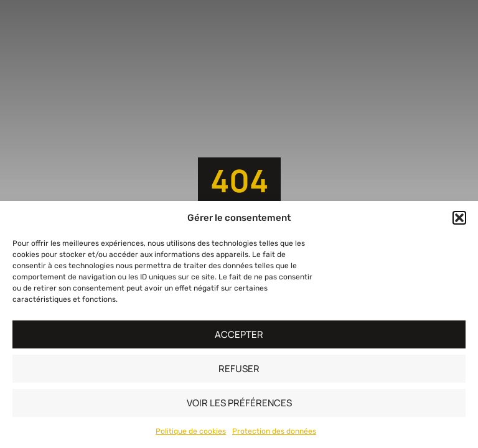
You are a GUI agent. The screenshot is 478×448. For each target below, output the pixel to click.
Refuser (239, 369)
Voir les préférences (239, 403)
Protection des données (274, 431)
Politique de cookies (191, 431)
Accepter (239, 334)
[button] (459, 218)
